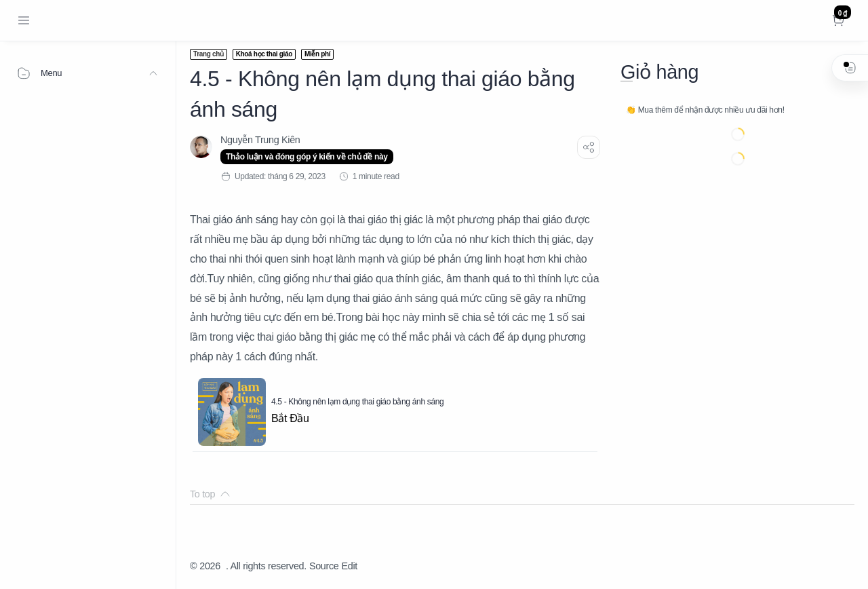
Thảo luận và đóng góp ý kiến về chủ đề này (307, 157)
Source (324, 566)
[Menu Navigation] (24, 20)
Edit (350, 566)
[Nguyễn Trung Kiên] (260, 140)
